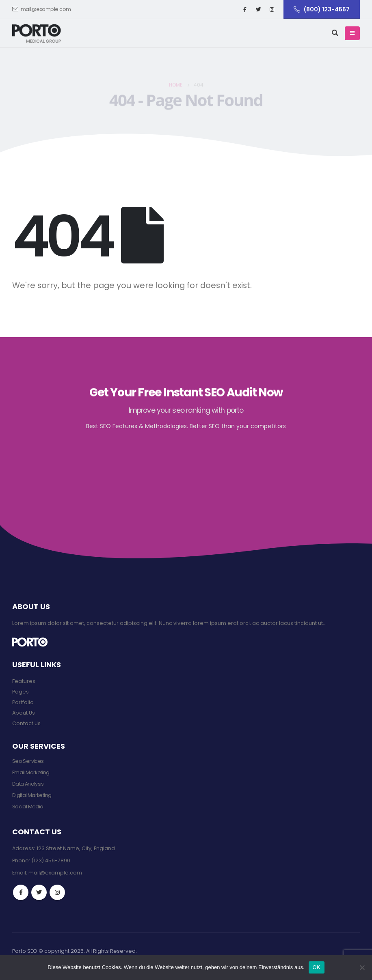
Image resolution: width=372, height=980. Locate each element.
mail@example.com (42, 9)
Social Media (28, 807)
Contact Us (26, 723)
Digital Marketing (32, 795)
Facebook (21, 892)
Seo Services (28, 761)
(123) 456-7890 (51, 860)
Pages (21, 692)
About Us (24, 713)
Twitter (39, 892)
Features (24, 681)
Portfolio (23, 702)
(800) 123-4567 (322, 9)
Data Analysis (28, 784)
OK (317, 967)
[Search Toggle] (335, 33)
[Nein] (362, 967)
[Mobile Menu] (352, 33)
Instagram (57, 892)
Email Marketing (31, 772)
